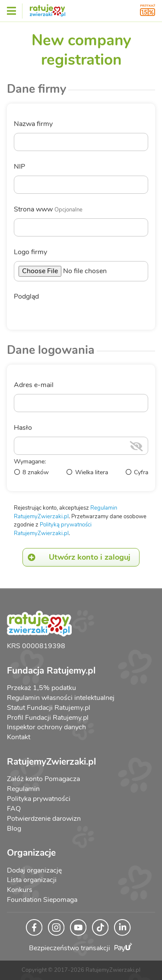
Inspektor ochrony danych (46, 727)
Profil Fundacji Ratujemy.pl (48, 718)
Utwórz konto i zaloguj (77, 557)
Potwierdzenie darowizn (44, 819)
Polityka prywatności (39, 799)
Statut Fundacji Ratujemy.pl (49, 708)
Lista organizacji (32, 880)
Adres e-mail (34, 385)
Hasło (23, 428)
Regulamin (23, 789)
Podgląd (26, 297)
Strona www (48, 210)
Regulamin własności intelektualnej (61, 698)
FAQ (14, 809)
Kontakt (19, 737)
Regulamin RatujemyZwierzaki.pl (65, 512)
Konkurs (20, 890)
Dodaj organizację (34, 870)
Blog (14, 829)
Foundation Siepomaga (42, 900)
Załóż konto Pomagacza (43, 779)
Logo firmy (30, 252)
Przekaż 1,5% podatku (41, 688)
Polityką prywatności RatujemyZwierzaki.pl (53, 529)
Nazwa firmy (33, 124)
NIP (19, 167)
